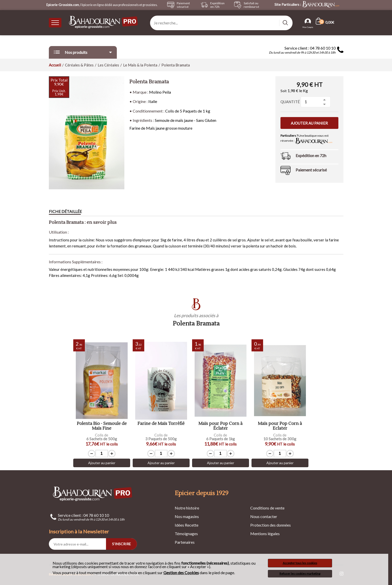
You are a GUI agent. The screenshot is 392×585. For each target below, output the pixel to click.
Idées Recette (187, 525)
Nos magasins (187, 516)
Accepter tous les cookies (300, 563)
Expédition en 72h (311, 155)
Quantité (290, 102)
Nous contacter (264, 516)
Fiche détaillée (65, 211)
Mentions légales (265, 534)
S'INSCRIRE (121, 544)
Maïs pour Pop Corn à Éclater (220, 426)
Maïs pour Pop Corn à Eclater (280, 426)
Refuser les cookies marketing (300, 574)
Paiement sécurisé (311, 170)
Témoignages (186, 534)
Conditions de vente (267, 508)
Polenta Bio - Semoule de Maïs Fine (102, 426)
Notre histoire (187, 508)
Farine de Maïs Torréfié (161, 424)
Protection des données (271, 525)
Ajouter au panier (309, 123)
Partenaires (185, 542)
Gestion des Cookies (181, 573)
